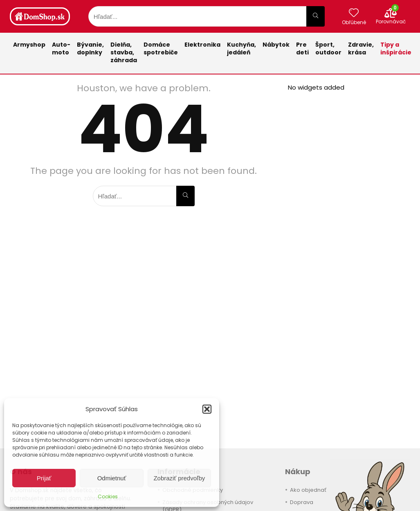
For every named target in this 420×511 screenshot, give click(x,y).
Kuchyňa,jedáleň (241, 48)
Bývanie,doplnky (90, 48)
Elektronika (202, 45)
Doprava (302, 502)
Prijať (44, 478)
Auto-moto (61, 48)
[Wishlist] (354, 13)
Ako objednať (308, 490)
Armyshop (29, 45)
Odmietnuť (112, 478)
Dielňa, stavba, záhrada (124, 52)
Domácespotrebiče (161, 48)
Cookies (108, 496)
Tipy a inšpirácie (396, 48)
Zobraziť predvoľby (179, 478)
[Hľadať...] (316, 16)
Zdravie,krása (361, 48)
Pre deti (302, 48)
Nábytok (276, 45)
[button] (207, 409)
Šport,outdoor (328, 48)
